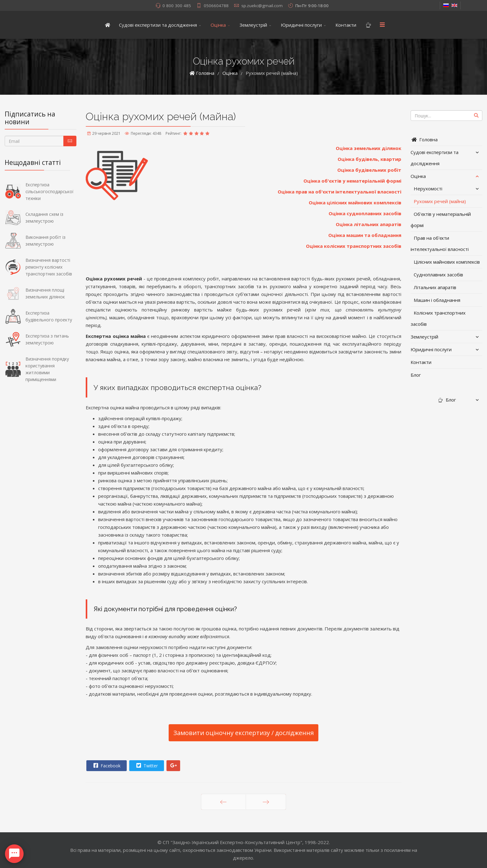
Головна (424, 139)
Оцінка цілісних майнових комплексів (355, 202)
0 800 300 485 (177, 6)
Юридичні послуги (301, 25)
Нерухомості (428, 189)
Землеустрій (253, 25)
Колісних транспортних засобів (438, 318)
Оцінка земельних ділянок (369, 148)
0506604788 (216, 6)
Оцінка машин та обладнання (365, 235)
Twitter (146, 766)
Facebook (106, 766)
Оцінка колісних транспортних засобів (354, 246)
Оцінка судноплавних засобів (365, 213)
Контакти (346, 25)
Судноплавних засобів (438, 275)
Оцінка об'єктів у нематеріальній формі (352, 181)
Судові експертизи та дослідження (158, 25)
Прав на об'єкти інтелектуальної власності (440, 243)
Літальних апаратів (435, 287)
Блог (416, 375)
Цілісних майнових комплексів (447, 262)
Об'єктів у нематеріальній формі (441, 220)
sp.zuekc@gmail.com (262, 6)
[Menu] (382, 25)
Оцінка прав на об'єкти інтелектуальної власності (339, 192)
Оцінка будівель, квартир (369, 159)
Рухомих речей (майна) (440, 201)
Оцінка (218, 25)
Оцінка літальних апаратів (369, 224)
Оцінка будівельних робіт (369, 170)
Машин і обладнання (437, 300)
